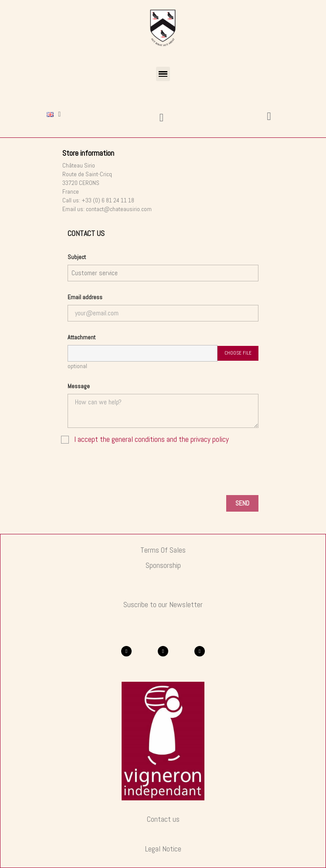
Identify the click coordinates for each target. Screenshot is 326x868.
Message (79, 386)
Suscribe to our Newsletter (163, 605)
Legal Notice (163, 849)
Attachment (81, 337)
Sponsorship (163, 565)
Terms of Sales (163, 550)
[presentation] (163, 471)
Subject (77, 257)
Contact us (163, 819)
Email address (85, 297)
